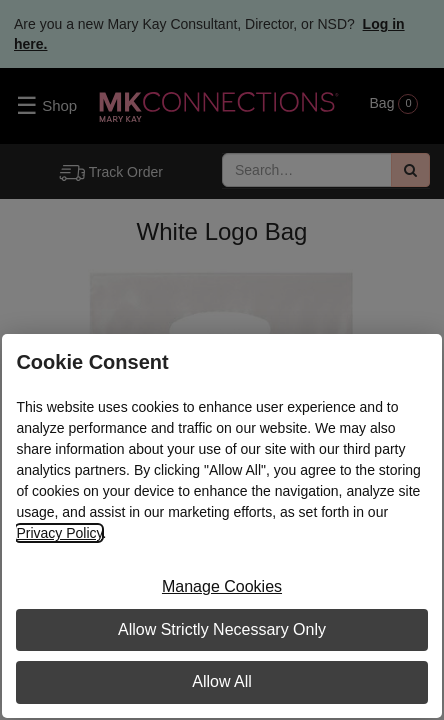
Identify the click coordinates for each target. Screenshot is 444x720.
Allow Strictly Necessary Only (222, 629)
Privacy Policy (59, 533)
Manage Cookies (222, 586)
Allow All (222, 681)
